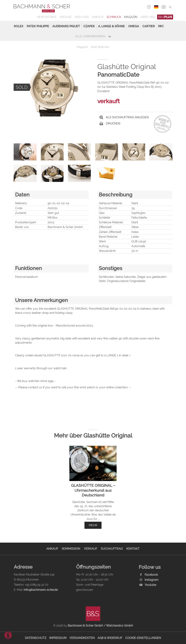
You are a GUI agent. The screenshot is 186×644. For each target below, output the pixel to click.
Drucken (110, 123)
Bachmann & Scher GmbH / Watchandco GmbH (100, 626)
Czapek (89, 26)
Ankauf (98, 17)
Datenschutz (36, 638)
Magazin (131, 17)
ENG (164, 7)
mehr (93, 525)
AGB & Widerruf (110, 638)
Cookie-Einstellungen (143, 638)
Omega (134, 26)
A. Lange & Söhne (111, 26)
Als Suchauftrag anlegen (124, 117)
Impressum (58, 638)
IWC (161, 26)
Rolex (19, 26)
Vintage (66, 17)
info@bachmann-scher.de (41, 590)
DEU (156, 7)
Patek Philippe (38, 26)
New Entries (47, 17)
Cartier (149, 26)
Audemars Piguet (66, 26)
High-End (82, 17)
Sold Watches (100, 47)
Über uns (148, 17)
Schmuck (114, 17)
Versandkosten (82, 638)
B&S (165, 17)
